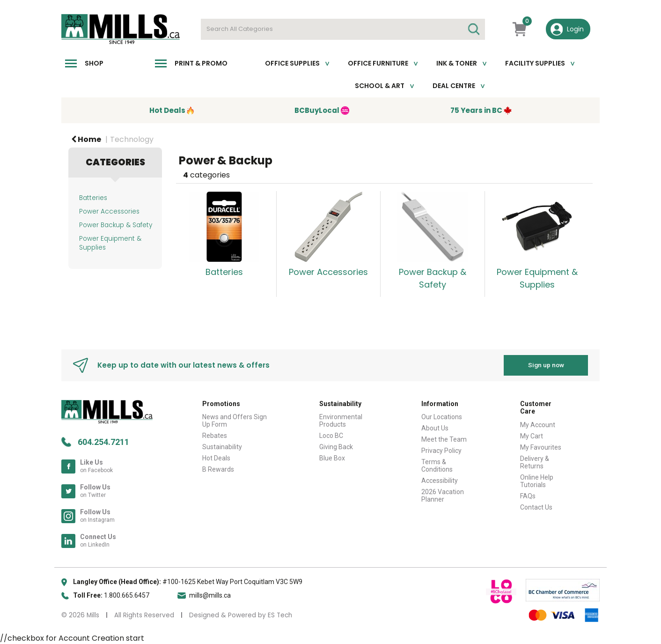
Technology (132, 139)
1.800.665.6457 (127, 595)
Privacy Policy (441, 451)
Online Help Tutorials (537, 481)
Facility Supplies (535, 63)
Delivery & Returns (535, 462)
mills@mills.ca (210, 595)
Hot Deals (216, 458)
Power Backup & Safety (116, 225)
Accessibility (440, 481)
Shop (94, 63)
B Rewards (218, 469)
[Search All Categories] (343, 29)
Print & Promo (201, 63)
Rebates (215, 436)
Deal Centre (454, 86)
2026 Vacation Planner (443, 496)
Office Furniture (378, 63)
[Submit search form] (473, 29)
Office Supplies (292, 63)
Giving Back (336, 447)
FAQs (528, 496)
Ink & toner (457, 63)
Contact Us (536, 507)
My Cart (532, 436)
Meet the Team (444, 439)
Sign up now (546, 365)
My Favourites (541, 447)
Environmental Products (341, 421)
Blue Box (332, 458)
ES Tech (280, 615)
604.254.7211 (103, 441)
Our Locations (442, 417)
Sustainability (222, 447)
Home (86, 139)
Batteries (93, 198)
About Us (435, 428)
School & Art (380, 86)
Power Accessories (109, 211)
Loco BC (331, 436)
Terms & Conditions (437, 466)
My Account (538, 425)
